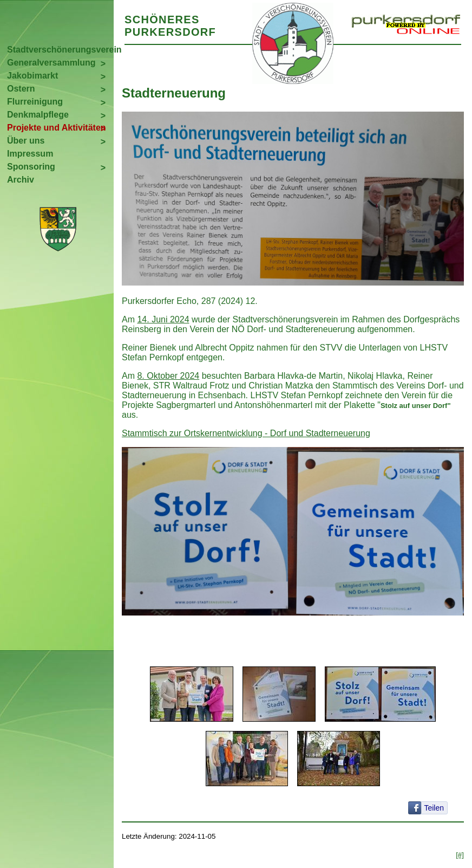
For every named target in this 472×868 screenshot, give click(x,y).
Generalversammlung (51, 63)
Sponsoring (31, 167)
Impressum (30, 154)
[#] (460, 855)
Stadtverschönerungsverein (60, 50)
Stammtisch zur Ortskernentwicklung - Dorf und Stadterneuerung (246, 433)
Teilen (434, 808)
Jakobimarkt (32, 76)
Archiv (21, 180)
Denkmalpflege (38, 115)
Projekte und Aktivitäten (57, 128)
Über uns (26, 141)
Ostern (21, 89)
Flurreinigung (35, 102)
